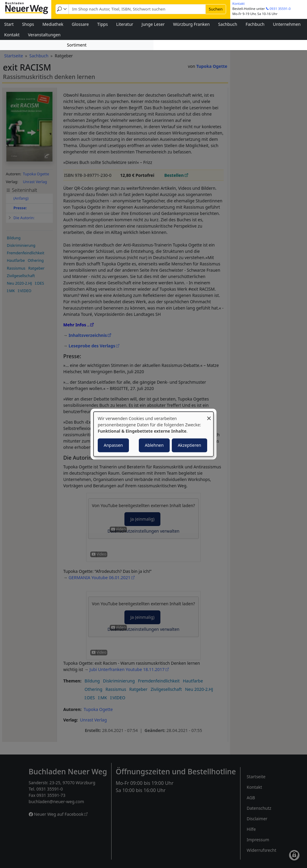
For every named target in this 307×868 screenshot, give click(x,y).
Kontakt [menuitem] (12, 35)
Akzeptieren (189, 445)
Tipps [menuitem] (102, 24)
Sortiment (77, 45)
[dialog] (153, 434)
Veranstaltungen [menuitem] (44, 35)
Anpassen (113, 445)
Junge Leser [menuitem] (153, 24)
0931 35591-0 (280, 9)
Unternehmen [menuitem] (287, 24)
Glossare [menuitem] (80, 24)
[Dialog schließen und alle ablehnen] (209, 415)
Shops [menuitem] (28, 24)
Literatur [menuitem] (125, 24)
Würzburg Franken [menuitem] (191, 24)
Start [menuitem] (9, 24)
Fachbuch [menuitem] (255, 24)
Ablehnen (154, 445)
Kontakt (238, 3)
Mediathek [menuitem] (53, 24)
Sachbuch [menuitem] (228, 24)
